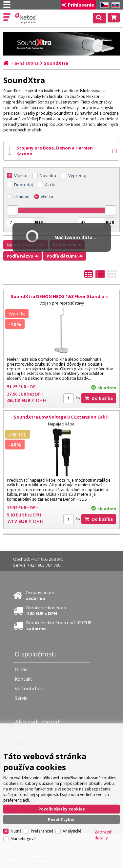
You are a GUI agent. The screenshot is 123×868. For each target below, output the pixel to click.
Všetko (21, 175)
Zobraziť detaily (103, 835)
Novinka (48, 175)
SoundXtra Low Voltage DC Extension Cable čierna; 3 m (62, 420)
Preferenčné (42, 831)
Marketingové (23, 839)
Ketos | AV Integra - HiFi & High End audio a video (26, 18)
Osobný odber (40, 595)
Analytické (72, 831)
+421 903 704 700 (44, 565)
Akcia (50, 185)
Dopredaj (23, 185)
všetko (47, 197)
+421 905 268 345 (47, 559)
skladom (21, 197)
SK (114, 5)
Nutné (16, 831)
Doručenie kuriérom (46, 610)
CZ (103, 5)
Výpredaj (77, 175)
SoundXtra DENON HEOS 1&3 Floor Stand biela (61, 296)
